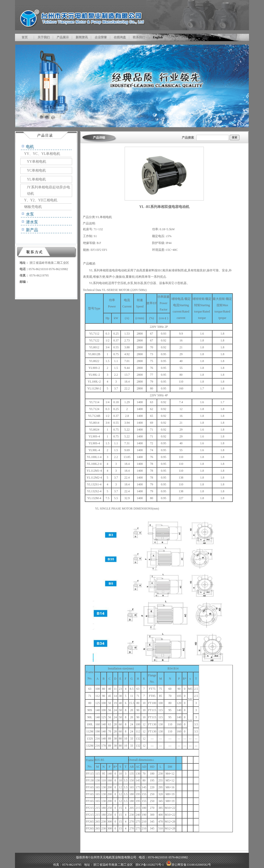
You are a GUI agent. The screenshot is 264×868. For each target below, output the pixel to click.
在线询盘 (120, 37)
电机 (30, 147)
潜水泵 (32, 222)
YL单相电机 (36, 179)
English (158, 37)
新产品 (32, 230)
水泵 (30, 214)
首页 (25, 37)
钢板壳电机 (33, 207)
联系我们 (139, 37)
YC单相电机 (36, 170)
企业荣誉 (101, 37)
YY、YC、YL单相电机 (42, 154)
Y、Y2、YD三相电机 (41, 200)
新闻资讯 (82, 37)
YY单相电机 (37, 162)
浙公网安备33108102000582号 (189, 865)
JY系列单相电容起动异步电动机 (48, 190)
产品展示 (63, 37)
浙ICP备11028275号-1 (150, 865)
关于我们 (44, 37)
